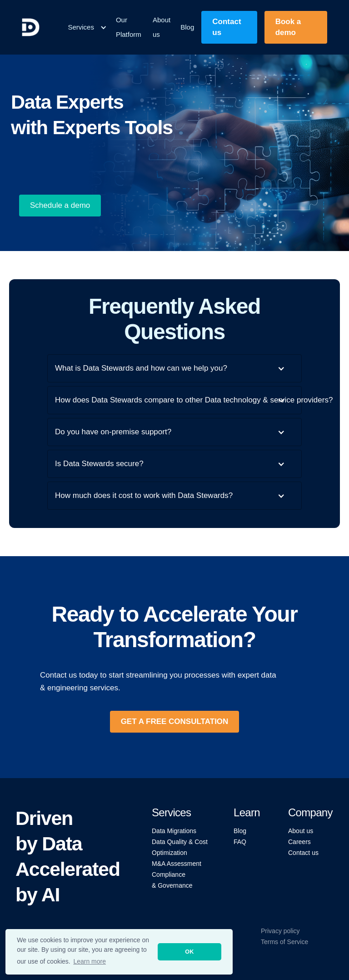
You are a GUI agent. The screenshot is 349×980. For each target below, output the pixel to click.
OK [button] (189, 952)
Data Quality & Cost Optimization (180, 847)
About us (162, 27)
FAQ (240, 842)
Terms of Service (284, 942)
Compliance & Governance (172, 880)
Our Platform (129, 27)
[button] (87, 27)
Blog (187, 27)
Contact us (303, 853)
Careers (299, 842)
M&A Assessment (177, 864)
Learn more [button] (90, 961)
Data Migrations (174, 831)
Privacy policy (280, 931)
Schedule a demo (60, 205)
